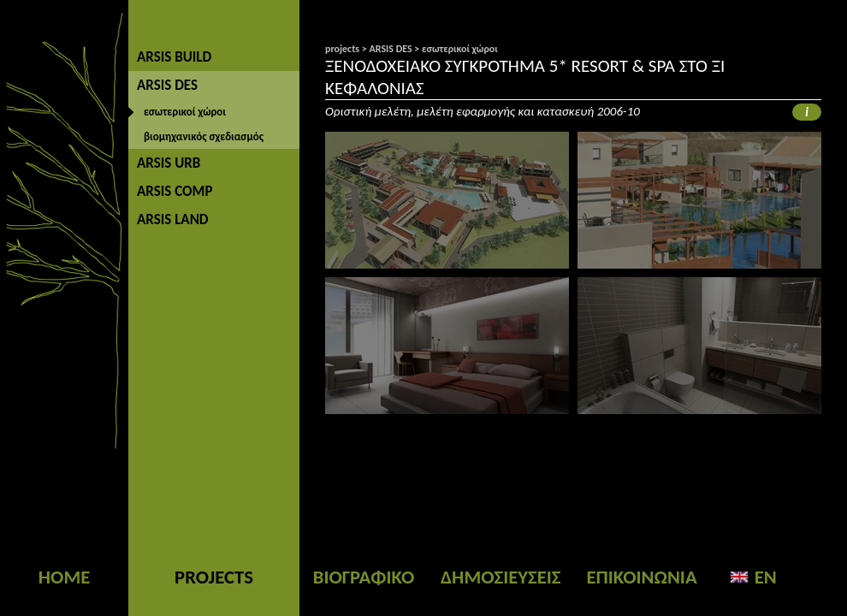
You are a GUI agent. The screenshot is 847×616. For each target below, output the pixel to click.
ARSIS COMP (175, 191)
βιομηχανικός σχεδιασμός (204, 136)
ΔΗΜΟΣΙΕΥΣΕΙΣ (500, 577)
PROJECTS (214, 577)
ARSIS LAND (173, 219)
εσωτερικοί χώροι (185, 112)
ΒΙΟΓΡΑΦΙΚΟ (364, 577)
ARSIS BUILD (174, 57)
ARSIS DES (167, 85)
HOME (64, 577)
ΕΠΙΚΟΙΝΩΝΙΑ (641, 577)
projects (342, 49)
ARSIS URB (169, 163)
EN (766, 577)
